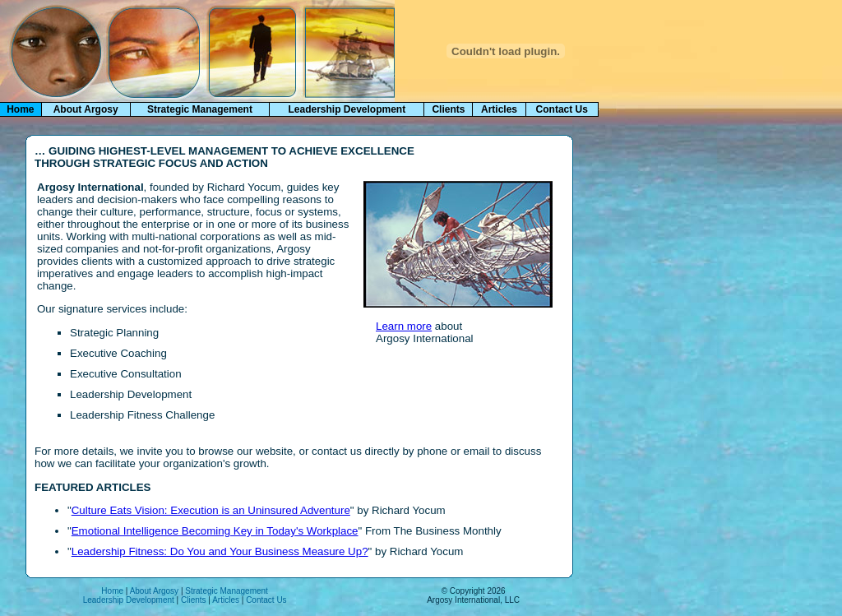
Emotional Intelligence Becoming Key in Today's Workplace (215, 531)
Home (112, 591)
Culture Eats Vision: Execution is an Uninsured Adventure (211, 510)
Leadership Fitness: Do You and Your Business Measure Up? (220, 551)
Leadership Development (347, 109)
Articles (499, 109)
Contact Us (562, 109)
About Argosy (86, 109)
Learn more (404, 326)
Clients (448, 109)
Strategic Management (200, 109)
